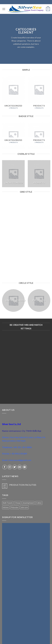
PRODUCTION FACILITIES (23, 485)
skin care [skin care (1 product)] (24, 507)
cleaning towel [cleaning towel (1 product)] (28, 503)
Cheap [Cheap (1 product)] (18, 503)
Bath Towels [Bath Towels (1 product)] (8, 503)
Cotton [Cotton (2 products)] (39, 503)
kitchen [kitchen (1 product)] (6, 507)
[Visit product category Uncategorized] (13, 94)
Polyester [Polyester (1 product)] (15, 507)
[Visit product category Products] (39, 94)
